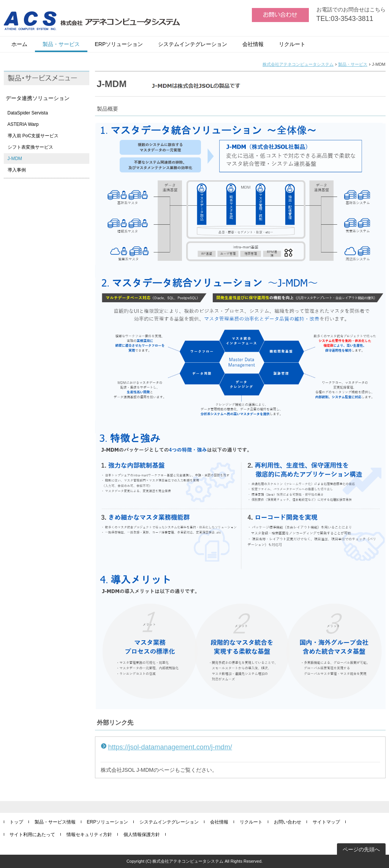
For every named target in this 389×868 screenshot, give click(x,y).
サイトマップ (326, 822)
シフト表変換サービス (30, 147)
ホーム (19, 44)
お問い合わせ (288, 822)
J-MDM (15, 159)
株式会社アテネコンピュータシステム (298, 64)
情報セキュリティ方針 (89, 835)
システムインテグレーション (193, 44)
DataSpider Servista (28, 113)
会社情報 (253, 44)
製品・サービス (61, 44)
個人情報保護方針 (142, 835)
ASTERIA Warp (23, 124)
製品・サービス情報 (55, 822)
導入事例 (17, 170)
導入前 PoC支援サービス (33, 136)
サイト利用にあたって (32, 835)
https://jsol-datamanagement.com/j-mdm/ (170, 747)
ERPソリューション (119, 44)
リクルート (292, 44)
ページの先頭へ (361, 849)
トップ (16, 822)
